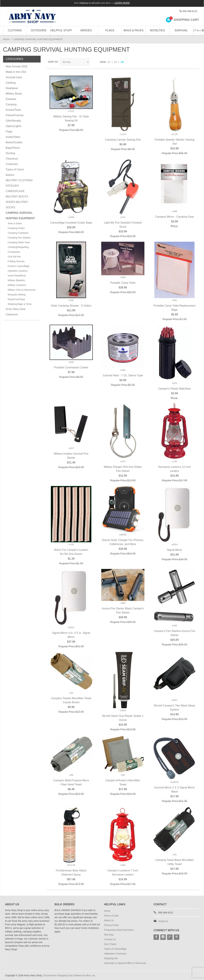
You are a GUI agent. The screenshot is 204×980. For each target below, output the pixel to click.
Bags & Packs (134, 30)
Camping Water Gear (19, 242)
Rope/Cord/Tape (16, 299)
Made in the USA (16, 72)
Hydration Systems (18, 271)
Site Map (109, 935)
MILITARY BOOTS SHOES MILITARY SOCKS (17, 202)
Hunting (10, 153)
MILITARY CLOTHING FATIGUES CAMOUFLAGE (19, 186)
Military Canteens (17, 285)
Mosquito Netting (17, 295)
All (122, 62)
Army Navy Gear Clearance (16, 312)
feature (10, 175)
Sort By (53, 62)
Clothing (15, 30)
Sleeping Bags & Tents (20, 304)
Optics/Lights (14, 126)
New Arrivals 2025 (17, 66)
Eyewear (11, 99)
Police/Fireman (15, 115)
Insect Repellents (17, 276)
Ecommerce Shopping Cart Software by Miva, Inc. (71, 975)
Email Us (163, 921)
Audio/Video (13, 137)
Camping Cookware (18, 233)
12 (109, 62)
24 (115, 62)
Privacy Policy (111, 925)
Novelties (157, 30)
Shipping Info (111, 958)
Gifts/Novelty (13, 121)
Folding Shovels (16, 261)
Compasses (14, 252)
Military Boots (14, 94)
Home (6, 39)
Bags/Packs (13, 148)
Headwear (12, 88)
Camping (11, 104)
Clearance (12, 159)
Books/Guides (14, 142)
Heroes (86, 30)
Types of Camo (15, 169)
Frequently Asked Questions (119, 930)
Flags (110, 30)
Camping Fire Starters (19, 238)
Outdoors (38, 30)
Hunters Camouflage (19, 266)
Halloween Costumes (115, 954)
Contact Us (110, 939)
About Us (109, 920)
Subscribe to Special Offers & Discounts (125, 963)
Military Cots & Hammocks (22, 290)
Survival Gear (14, 77)
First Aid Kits (14, 257)
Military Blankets (16, 280)
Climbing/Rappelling (18, 247)
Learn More (123, 3)
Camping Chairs (16, 228)
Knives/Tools (13, 110)
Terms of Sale (111, 916)
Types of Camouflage (115, 949)
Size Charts (110, 944)
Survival (181, 30)
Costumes (12, 164)
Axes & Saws (15, 223)
